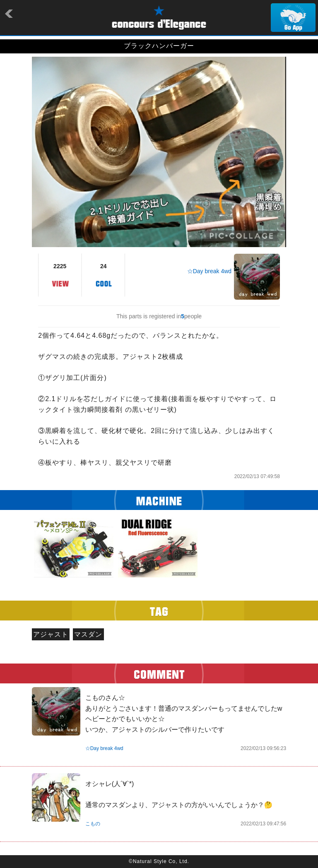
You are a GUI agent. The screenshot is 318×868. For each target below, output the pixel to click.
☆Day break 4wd (209, 271)
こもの (93, 824)
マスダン (88, 634)
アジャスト (51, 634)
